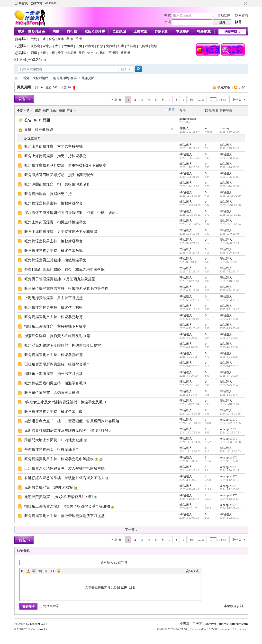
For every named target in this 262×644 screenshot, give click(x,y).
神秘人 (184, 128)
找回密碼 (242, 15)
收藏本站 (36, 3)
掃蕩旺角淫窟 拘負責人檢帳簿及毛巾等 (57, 336)
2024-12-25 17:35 (230, 423)
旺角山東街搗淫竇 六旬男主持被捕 (54, 146)
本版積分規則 (233, 606)
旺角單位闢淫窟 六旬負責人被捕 (52, 393)
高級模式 (192, 571)
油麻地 (90, 46)
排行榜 (72, 31)
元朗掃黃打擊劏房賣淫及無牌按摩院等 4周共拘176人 (68, 431)
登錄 (124, 587)
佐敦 (100, 46)
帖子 (124, 69)
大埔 (61, 39)
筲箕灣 (125, 53)
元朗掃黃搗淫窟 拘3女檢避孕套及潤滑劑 (59, 497)
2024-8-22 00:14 (230, 518)
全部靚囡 (119, 31)
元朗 (34, 39)
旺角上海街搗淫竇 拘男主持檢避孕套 (55, 156)
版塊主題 (31, 138)
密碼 (168, 22)
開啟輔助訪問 (241, 3)
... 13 (201, 99)
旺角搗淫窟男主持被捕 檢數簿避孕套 (55, 260)
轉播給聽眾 (49, 606)
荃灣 (79, 39)
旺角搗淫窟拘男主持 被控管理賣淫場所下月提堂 (64, 516)
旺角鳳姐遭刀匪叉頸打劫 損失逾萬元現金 (59, 175)
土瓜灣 (131, 46)
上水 (43, 39)
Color (28, 571)
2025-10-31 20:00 (230, 205)
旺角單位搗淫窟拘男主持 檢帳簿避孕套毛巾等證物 (66, 288)
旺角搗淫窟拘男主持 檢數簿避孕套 (54, 203)
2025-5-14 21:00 (230, 319)
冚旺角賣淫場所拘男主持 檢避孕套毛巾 (57, 364)
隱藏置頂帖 (172, 129)
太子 (58, 46)
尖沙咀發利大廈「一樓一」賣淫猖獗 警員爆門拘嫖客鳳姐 (72, 421)
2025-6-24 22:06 (230, 290)
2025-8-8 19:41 (229, 262)
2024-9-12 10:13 (230, 480)
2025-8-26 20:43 (230, 253)
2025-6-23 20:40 (230, 300)
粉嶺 (52, 39)
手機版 (197, 624)
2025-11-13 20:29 (230, 196)
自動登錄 (222, 15)
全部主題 (23, 111)
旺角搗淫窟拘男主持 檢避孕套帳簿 (54, 355)
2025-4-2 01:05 (229, 357)
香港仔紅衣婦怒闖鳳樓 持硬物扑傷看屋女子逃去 (64, 478)
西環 (34, 53)
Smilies (59, 571)
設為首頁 (22, 3)
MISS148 (51, 3)
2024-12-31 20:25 (230, 414)
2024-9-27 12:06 (230, 461)
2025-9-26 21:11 (230, 243)
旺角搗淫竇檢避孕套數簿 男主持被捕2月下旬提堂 (65, 165)
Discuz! (35, 624)
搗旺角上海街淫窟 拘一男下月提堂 (54, 374)
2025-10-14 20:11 (230, 215)
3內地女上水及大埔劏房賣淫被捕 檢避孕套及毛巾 (65, 402)
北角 (103, 53)
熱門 (46, 111)
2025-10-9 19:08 (230, 234)
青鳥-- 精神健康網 (39, 130)
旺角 (79, 46)
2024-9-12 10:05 (230, 489)
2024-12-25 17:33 (230, 432)
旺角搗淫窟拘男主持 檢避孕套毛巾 (54, 412)
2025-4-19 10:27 (230, 132)
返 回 (118, 99)
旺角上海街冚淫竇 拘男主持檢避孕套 (55, 222)
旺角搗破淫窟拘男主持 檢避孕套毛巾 (55, 383)
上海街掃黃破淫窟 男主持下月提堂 (54, 298)
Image (34, 571)
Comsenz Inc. (40, 629)
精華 (62, 111)
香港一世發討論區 (31, 31)
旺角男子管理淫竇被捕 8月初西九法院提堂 (60, 279)
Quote (46, 571)
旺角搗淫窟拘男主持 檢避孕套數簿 (54, 251)
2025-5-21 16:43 (230, 309)
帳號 (168, 15)
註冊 (238, 22)
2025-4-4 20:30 (229, 347)
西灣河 (113, 53)
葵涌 (70, 39)
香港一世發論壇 (16, 78)
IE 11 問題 (42, 120)
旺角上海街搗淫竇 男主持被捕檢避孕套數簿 (61, 232)
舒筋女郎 (162, 31)
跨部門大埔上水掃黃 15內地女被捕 (54, 440)
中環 (52, 53)
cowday (225, 128)
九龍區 (20, 46)
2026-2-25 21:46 (230, 148)
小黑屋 (185, 624)
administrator (188, 119)
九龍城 (144, 46)
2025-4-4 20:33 (229, 338)
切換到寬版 (245, 3)
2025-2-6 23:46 (229, 395)
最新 (38, 111)
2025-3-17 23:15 (230, 366)
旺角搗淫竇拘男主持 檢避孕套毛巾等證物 (59, 459)
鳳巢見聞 (88, 78)
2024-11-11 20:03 (230, 451)
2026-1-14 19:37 (230, 186)
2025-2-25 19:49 (230, 385)
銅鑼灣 (71, 53)
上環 (43, 53)
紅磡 (121, 46)
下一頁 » (131, 530)
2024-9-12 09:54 (230, 499)
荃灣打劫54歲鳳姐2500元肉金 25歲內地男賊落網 (64, 270)
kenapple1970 (229, 419)
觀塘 (154, 46)
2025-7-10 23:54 (230, 281)
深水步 (48, 46)
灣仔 (61, 53)
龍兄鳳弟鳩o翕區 (65, 78)
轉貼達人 (186, 145)
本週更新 (183, 31)
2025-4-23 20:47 (230, 328)
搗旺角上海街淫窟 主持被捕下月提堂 (55, 326)
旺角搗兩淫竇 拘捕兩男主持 (48, 194)
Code (53, 571)
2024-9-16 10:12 (230, 470)
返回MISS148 (95, 31)
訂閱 (242, 87)
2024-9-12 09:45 (230, 508)
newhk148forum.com (233, 624)
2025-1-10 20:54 (230, 404)
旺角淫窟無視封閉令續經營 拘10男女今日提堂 (63, 345)
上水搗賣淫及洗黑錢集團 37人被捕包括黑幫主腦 (64, 468)
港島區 (20, 53)
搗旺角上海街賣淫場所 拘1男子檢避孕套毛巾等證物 (67, 506)
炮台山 (92, 53)
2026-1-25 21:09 (230, 177)
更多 (70, 111)
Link (40, 571)
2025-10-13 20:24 (230, 224)
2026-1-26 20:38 (230, 167)
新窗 (172, 110)
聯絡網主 (204, 31)
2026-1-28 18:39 (230, 158)
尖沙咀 (111, 46)
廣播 (56, 31)
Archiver (210, 624)
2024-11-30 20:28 (230, 442)
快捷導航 (231, 31)
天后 (82, 53)
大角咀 (68, 46)
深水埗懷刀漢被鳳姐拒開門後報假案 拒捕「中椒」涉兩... (71, 213)
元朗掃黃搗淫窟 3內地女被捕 (49, 487)
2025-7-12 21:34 (230, 271)
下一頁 (237, 99)
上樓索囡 (140, 31)
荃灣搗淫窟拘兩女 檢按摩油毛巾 (52, 449)
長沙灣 (36, 46)
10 (191, 99)
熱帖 (54, 111)
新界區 (20, 39)
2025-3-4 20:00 (229, 376)
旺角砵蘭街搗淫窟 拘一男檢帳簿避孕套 (57, 184)
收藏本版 (224, 87)
